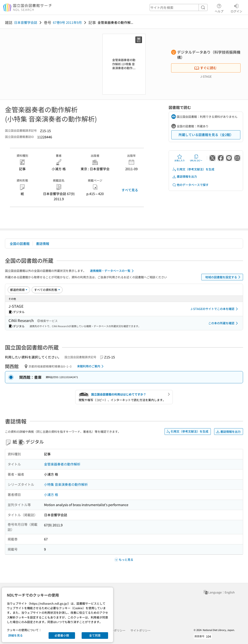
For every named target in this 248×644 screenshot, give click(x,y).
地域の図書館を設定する (224, 277)
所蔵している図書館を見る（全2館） (206, 135)
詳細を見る (15, 635)
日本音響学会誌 (26, 22)
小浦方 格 (51, 494)
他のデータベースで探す (190, 185)
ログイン (236, 8)
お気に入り (180, 158)
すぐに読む (205, 68)
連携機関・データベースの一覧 (113, 271)
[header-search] (179, 7)
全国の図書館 (20, 244)
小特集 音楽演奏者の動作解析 (66, 484)
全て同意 (95, 635)
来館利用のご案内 (91, 366)
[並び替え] (19, 290)
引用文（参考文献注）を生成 (193, 169)
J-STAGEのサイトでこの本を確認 (215, 309)
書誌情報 (43, 244)
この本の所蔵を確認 (224, 323)
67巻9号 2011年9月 (67, 22)
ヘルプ (219, 8)
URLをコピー (196, 158)
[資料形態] (47, 290)
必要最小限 (62, 635)
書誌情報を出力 (185, 177)
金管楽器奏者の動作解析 (62, 464)
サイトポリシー (141, 630)
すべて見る (130, 190)
